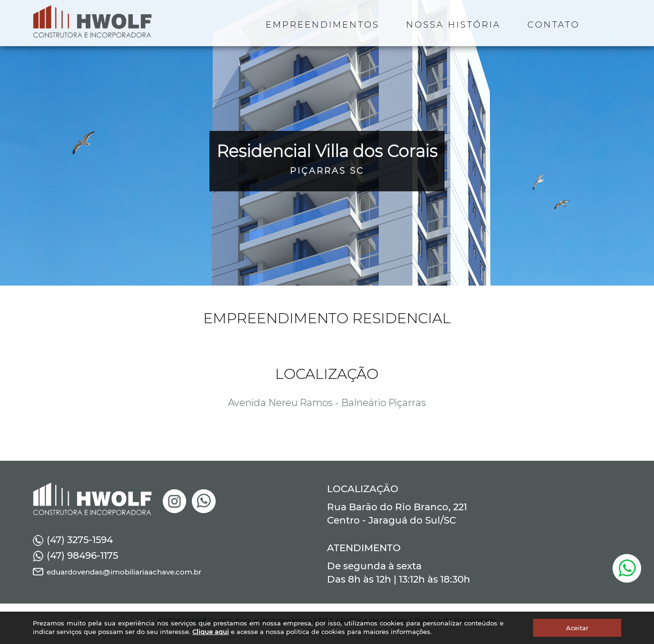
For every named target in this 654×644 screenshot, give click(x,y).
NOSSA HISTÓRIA (453, 25)
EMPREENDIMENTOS (322, 25)
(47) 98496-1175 (75, 555)
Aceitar (577, 628)
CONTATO (554, 25)
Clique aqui (211, 632)
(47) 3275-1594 (73, 540)
